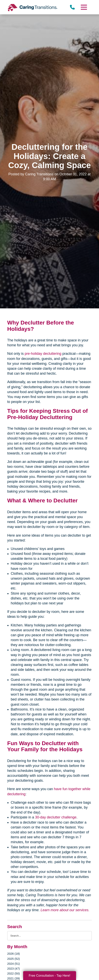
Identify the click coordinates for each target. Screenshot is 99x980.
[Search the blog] (49, 936)
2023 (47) (14, 969)
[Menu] (84, 7)
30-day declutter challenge (56, 817)
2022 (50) (14, 973)
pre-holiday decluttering (43, 354)
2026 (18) (14, 954)
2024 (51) (14, 964)
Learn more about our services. (65, 910)
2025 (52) (14, 959)
